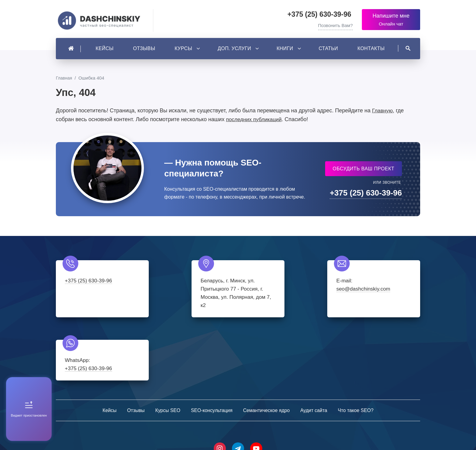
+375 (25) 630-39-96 (320, 14)
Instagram (220, 388)
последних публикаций (255, 121)
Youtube (256, 388)
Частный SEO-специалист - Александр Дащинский (101, 21)
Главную (383, 112)
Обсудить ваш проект (363, 170)
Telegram (238, 388)
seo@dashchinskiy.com (281, 291)
